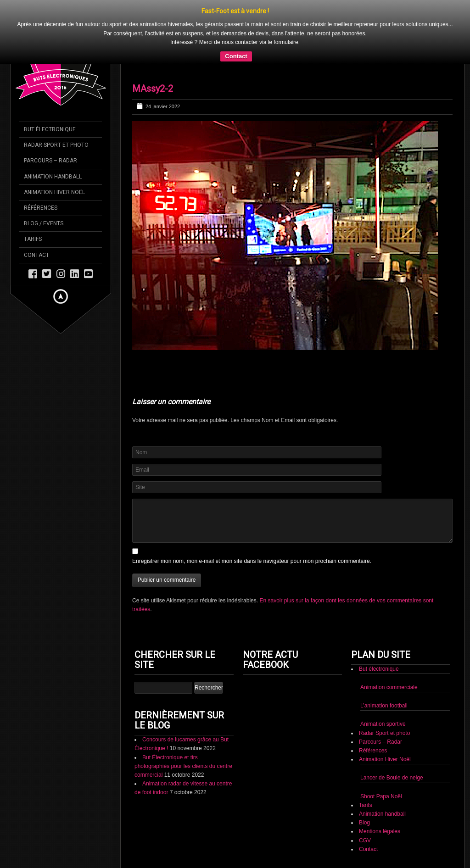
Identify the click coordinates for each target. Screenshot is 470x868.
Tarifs (366, 805)
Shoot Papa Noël (381, 796)
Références (373, 751)
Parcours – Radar (380, 742)
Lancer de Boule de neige (392, 778)
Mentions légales (380, 831)
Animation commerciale (389, 687)
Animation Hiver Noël (385, 759)
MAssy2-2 (153, 89)
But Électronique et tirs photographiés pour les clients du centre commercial (183, 766)
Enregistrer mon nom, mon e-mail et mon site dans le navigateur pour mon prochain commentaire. (252, 561)
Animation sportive (383, 724)
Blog (364, 823)
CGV (365, 840)
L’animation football (384, 706)
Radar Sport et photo (384, 733)
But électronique (379, 669)
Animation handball (382, 814)
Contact (236, 56)
